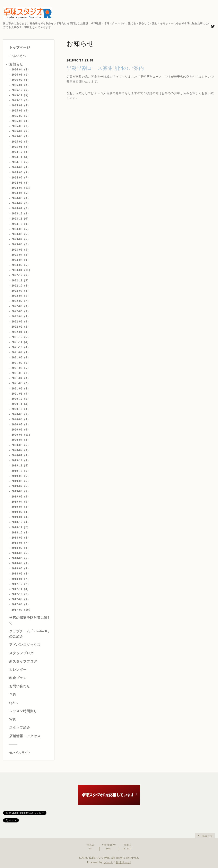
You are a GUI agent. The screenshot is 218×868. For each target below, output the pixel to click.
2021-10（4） (21, 347)
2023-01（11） (22, 270)
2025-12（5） (21, 90)
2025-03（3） (21, 136)
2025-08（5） (21, 111)
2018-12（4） (21, 522)
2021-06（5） (21, 368)
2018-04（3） (21, 563)
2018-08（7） (21, 543)
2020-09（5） (21, 414)
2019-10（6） (21, 471)
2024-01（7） (21, 208)
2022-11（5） (21, 281)
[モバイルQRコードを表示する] (30, 753)
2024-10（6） (21, 162)
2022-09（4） (21, 291)
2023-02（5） (21, 265)
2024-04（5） (21, 193)
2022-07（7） (21, 301)
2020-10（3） (21, 409)
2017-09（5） (21, 599)
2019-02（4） (21, 512)
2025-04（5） (21, 131)
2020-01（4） (21, 455)
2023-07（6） (21, 239)
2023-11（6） (21, 219)
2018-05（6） (21, 558)
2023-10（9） (21, 224)
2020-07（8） (21, 425)
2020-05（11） (22, 435)
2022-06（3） (21, 306)
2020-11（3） (21, 404)
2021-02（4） (21, 389)
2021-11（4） (21, 342)
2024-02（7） (21, 203)
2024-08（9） (21, 172)
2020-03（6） (21, 445)
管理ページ (123, 862)
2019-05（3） (21, 497)
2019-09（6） (21, 476)
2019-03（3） (21, 507)
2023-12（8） (21, 214)
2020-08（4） (21, 419)
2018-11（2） (21, 527)
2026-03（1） (21, 75)
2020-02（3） (21, 450)
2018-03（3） (21, 568)
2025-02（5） (21, 142)
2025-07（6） (21, 116)
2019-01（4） (21, 517)
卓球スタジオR (99, 858)
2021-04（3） (21, 378)
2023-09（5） (21, 229)
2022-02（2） (21, 327)
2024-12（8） (21, 152)
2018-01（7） (21, 579)
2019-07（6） (21, 486)
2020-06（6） (21, 430)
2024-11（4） (21, 157)
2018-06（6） (21, 553)
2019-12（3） (21, 460)
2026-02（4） (21, 80)
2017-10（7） (21, 594)
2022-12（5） (21, 275)
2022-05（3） (21, 311)
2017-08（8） (21, 604)
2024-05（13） (22, 188)
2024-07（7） (21, 178)
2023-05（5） (21, 250)
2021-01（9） (21, 394)
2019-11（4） (21, 466)
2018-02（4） (21, 574)
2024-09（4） (21, 167)
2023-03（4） (21, 260)
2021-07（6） (21, 363)
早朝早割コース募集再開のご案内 (105, 68)
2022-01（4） (21, 332)
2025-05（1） (21, 126)
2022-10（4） (21, 286)
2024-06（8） (21, 183)
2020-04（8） (21, 440)
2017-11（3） (21, 589)
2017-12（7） (21, 584)
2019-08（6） (21, 481)
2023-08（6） (21, 234)
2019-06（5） (21, 491)
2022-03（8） (21, 322)
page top (205, 836)
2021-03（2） (21, 383)
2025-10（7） (21, 100)
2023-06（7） (21, 244)
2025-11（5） (21, 95)
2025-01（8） (21, 147)
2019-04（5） (21, 502)
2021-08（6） (21, 358)
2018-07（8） (21, 548)
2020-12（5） (21, 399)
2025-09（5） (21, 105)
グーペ (108, 862)
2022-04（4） (21, 316)
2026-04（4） (21, 70)
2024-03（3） (21, 198)
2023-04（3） (21, 255)
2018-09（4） (21, 538)
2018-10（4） (21, 533)
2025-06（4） (21, 121)
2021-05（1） (21, 373)
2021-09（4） (21, 352)
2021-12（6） (21, 337)
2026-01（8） (21, 85)
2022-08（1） (21, 296)
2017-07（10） (22, 610)
